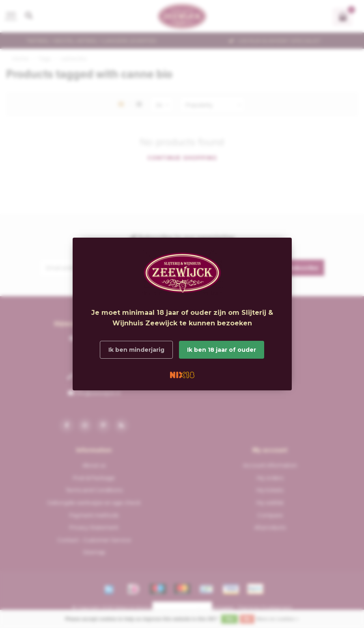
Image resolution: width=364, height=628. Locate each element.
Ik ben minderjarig (136, 350)
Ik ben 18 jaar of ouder (222, 350)
